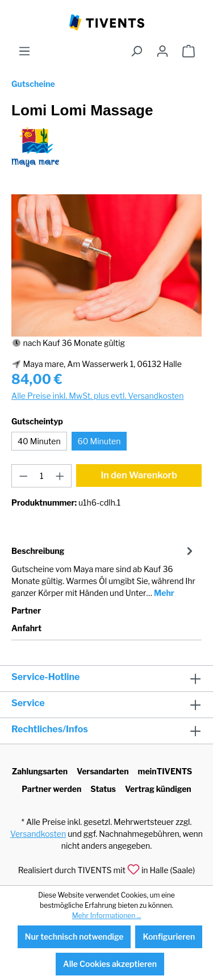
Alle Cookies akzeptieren (110, 964)
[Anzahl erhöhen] (60, 476)
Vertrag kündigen (158, 789)
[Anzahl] (42, 476)
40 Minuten (39, 441)
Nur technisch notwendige (74, 937)
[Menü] (24, 51)
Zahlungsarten (40, 771)
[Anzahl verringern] (23, 476)
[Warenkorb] (189, 51)
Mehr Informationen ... (107, 916)
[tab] (104, 571)
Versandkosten (38, 834)
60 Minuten (99, 441)
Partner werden (51, 789)
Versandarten (103, 771)
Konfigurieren (169, 937)
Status (103, 789)
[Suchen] (136, 51)
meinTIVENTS (165, 771)
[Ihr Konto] (162, 51)
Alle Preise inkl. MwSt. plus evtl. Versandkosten (97, 396)
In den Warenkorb (139, 475)
